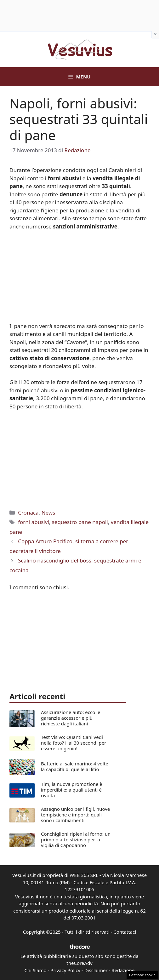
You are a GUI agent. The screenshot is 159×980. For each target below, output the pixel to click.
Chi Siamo (36, 970)
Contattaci (125, 932)
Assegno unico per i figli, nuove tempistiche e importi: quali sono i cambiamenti (75, 815)
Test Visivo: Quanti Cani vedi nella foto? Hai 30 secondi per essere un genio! (74, 743)
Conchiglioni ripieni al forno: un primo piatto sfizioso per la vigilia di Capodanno (76, 839)
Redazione (123, 970)
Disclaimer (96, 970)
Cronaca (28, 513)
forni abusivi (34, 522)
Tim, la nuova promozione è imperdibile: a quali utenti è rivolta (72, 790)
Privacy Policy (65, 970)
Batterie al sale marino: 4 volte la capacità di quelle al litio (75, 766)
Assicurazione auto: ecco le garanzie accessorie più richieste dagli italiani (71, 718)
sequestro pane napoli (80, 522)
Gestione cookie (142, 975)
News (48, 513)
